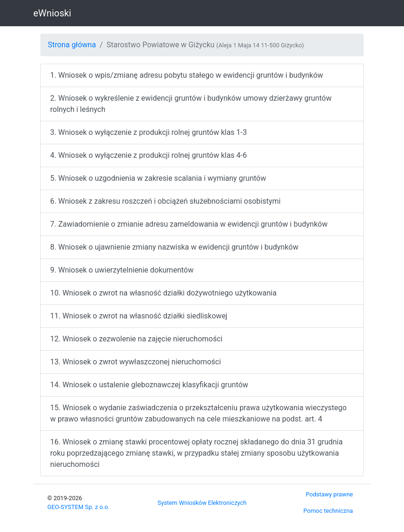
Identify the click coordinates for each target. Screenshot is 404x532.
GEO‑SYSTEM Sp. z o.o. (79, 507)
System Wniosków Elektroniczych (202, 503)
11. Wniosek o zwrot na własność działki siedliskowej (139, 316)
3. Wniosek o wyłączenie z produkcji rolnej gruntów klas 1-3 (149, 132)
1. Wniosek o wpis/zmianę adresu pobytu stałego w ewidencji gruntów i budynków (187, 75)
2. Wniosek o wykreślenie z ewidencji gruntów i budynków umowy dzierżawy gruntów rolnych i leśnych (191, 104)
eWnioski (52, 13)
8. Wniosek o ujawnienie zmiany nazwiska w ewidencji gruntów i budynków (174, 247)
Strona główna (72, 45)
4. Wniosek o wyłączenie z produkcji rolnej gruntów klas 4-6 (149, 155)
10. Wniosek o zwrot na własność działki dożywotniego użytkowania (163, 293)
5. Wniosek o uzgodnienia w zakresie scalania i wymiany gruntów (158, 178)
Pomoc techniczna (328, 511)
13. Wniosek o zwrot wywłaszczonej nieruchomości (135, 362)
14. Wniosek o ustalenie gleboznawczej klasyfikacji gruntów (149, 385)
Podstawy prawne (329, 494)
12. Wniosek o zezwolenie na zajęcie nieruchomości (136, 339)
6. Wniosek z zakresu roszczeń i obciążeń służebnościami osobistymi (165, 201)
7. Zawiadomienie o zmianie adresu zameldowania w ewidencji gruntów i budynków (189, 224)
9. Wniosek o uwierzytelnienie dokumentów (122, 270)
